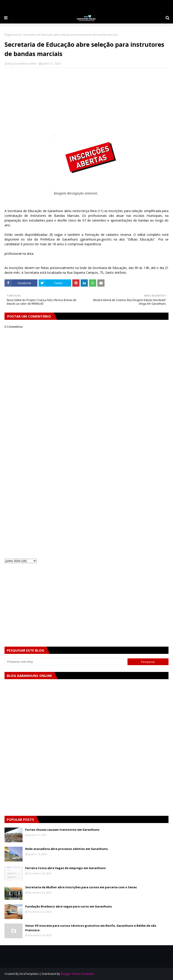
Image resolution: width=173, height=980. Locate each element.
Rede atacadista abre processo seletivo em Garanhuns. (67, 849)
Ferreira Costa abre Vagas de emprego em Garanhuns (65, 868)
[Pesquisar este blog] (66, 662)
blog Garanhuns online (22, 64)
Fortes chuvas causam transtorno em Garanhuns (62, 830)
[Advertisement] (86, 104)
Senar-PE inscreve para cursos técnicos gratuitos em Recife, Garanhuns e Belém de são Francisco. (91, 928)
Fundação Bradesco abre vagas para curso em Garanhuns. (69, 906)
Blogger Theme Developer (77, 974)
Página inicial (13, 35)
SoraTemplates (29, 974)
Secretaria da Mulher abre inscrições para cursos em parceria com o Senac (81, 887)
